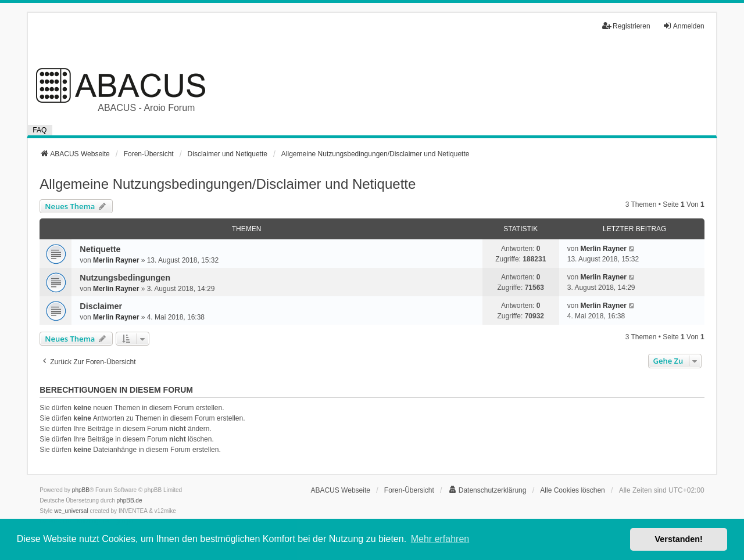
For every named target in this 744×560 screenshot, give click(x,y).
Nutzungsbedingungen (125, 278)
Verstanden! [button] (679, 539)
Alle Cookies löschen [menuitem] (572, 490)
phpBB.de (130, 500)
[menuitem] (487, 490)
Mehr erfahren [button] (440, 539)
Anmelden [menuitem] (684, 26)
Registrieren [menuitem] (626, 26)
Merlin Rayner (116, 260)
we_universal (71, 511)
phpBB (81, 490)
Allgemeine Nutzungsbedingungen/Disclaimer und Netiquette (228, 184)
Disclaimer (101, 306)
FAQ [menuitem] (40, 130)
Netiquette (100, 249)
